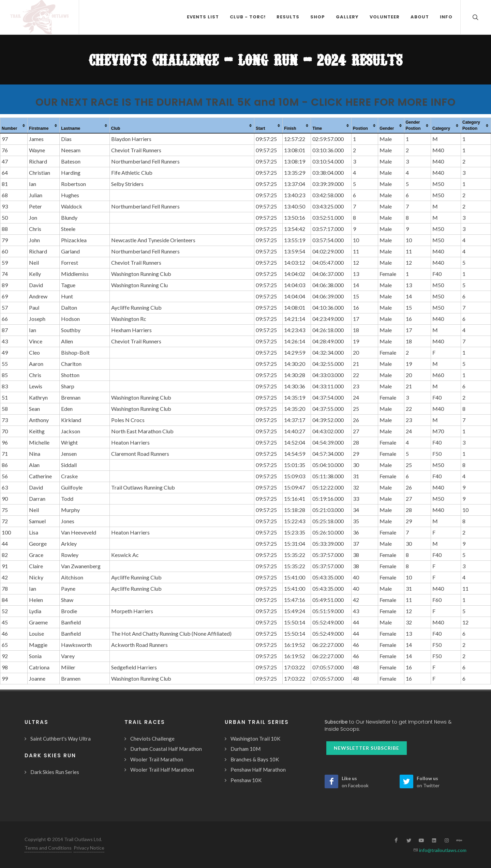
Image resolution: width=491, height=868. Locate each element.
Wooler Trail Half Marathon (162, 770)
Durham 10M (245, 749)
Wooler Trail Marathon (157, 759)
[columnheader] (14, 126)
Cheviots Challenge (152, 739)
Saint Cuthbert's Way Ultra (61, 739)
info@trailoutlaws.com (442, 850)
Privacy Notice (89, 848)
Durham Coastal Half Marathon (166, 749)
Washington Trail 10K (255, 739)
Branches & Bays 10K (255, 759)
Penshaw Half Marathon (258, 770)
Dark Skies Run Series (55, 772)
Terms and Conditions (48, 848)
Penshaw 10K (246, 780)
